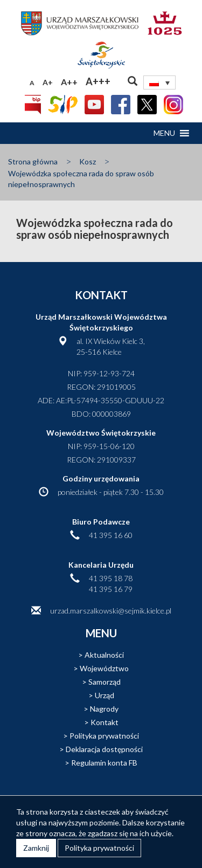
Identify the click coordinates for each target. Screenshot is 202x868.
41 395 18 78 (111, 578)
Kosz (88, 161)
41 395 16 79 (111, 589)
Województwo (104, 668)
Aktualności (104, 655)
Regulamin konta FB (104, 763)
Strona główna (33, 161)
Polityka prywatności (104, 736)
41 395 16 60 (111, 535)
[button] (164, 133)
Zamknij (36, 848)
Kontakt (105, 722)
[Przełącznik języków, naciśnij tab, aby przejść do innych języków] (159, 82)
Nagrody (104, 709)
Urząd (105, 695)
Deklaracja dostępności (104, 749)
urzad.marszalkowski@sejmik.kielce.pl (111, 611)
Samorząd (105, 682)
